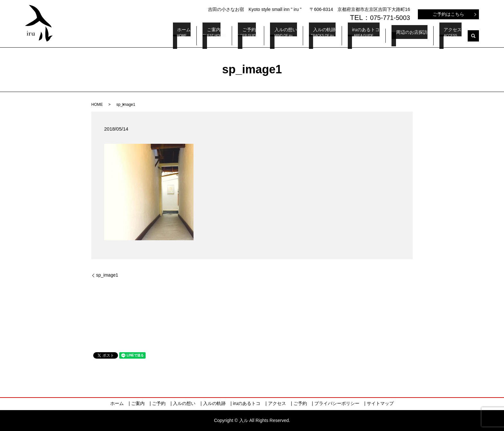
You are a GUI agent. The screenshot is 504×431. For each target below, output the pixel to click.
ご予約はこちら (448, 14)
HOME (97, 105)
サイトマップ (380, 403)
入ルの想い (302, 36)
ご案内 (236, 36)
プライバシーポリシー (337, 403)
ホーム (205, 36)
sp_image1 (107, 275)
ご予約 (269, 36)
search (473, 36)
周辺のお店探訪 (416, 36)
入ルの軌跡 (337, 36)
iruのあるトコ (374, 36)
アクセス (453, 36)
